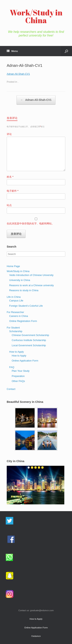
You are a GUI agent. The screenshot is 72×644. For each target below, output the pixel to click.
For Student (13, 328)
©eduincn (36, 636)
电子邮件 (13, 191)
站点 (9, 205)
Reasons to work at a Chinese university (31, 285)
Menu (12, 51)
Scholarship (16, 331)
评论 (9, 134)
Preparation (18, 376)
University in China (20, 280)
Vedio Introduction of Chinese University (31, 275)
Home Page (13, 266)
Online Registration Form (23, 321)
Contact (11, 389)
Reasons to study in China (24, 290)
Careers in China (19, 316)
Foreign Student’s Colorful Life (26, 306)
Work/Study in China (18, 271)
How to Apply (17, 352)
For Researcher (15, 312)
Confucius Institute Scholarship (29, 340)
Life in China (14, 297)
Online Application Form (25, 361)
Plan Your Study (21, 371)
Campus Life (16, 301)
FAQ (12, 367)
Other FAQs (18, 381)
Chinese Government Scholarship (30, 335)
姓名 (10, 177)
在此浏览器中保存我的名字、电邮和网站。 (30, 224)
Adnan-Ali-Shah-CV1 (18, 74)
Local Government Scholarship (29, 345)
